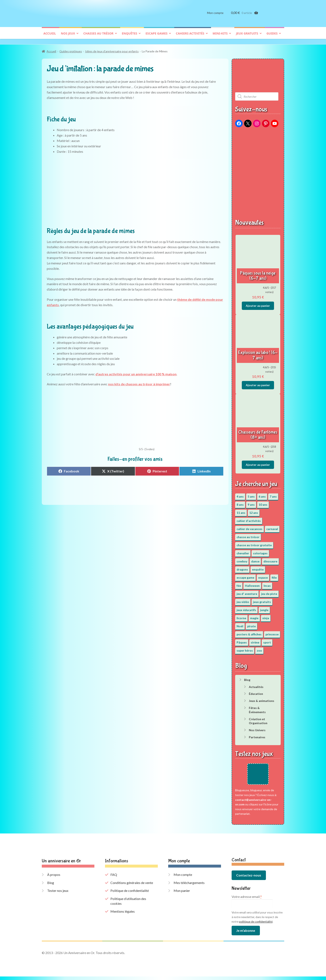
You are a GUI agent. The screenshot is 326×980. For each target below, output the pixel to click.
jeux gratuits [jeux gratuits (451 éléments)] (262, 600)
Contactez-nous (249, 879)
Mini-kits (220, 37)
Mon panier (182, 894)
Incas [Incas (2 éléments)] (267, 584)
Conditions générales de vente (132, 886)
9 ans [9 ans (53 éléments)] (251, 502)
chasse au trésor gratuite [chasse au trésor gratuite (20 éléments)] (254, 543)
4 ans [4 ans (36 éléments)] (240, 494)
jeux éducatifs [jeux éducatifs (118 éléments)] (246, 608)
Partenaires (257, 735)
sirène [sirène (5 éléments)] (255, 640)
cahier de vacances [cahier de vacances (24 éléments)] (249, 527)
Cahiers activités (190, 37)
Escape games (157, 37)
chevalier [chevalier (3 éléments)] (243, 551)
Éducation (256, 692)
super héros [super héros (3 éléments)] (245, 648)
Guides (272, 37)
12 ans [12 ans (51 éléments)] (254, 511)
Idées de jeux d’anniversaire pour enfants (112, 49)
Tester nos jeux (58, 894)
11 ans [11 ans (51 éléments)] (241, 511)
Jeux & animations (262, 699)
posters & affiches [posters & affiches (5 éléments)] (249, 632)
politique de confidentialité (256, 925)
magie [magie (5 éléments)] (254, 616)
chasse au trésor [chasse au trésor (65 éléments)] (248, 535)
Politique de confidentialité (130, 894)
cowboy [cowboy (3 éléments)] (242, 559)
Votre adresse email (247, 900)
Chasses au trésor (98, 37)
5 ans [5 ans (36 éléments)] (251, 494)
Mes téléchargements (189, 886)
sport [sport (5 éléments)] (267, 640)
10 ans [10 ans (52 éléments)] (263, 502)
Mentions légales (123, 915)
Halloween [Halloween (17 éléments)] (252, 584)
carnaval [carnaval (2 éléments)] (272, 527)
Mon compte (215, 16)
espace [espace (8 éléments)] (263, 575)
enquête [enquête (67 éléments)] (258, 567)
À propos (54, 878)
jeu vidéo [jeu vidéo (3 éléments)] (243, 600)
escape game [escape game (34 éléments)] (245, 575)
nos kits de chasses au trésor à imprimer (139, 382)
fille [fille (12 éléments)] (274, 575)
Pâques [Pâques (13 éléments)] (242, 640)
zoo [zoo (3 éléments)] (259, 648)
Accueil (50, 37)
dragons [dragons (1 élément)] (242, 567)
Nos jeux (68, 37)
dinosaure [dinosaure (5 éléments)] (270, 559)
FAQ (114, 878)
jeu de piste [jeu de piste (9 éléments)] (269, 592)
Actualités (256, 685)
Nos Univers (257, 728)
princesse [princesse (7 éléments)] (272, 632)
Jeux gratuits (247, 37)
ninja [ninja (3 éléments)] (266, 616)
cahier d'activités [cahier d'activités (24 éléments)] (249, 519)
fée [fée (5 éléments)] (239, 584)
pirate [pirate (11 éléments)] (251, 624)
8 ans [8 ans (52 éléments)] (240, 502)
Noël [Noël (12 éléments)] (240, 624)
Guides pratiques (71, 49)
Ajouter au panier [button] (258, 304)
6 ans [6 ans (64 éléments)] (262, 494)
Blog (247, 678)
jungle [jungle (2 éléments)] (264, 608)
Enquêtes (130, 37)
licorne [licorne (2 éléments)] (241, 616)
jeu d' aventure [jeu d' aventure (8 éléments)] (247, 592)
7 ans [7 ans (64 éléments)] (273, 494)
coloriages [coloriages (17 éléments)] (260, 551)
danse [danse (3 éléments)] (255, 559)
